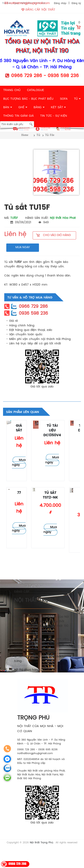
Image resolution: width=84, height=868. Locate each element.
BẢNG (39, 107)
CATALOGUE (36, 90)
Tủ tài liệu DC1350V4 (52, 431)
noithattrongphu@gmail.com (29, 3)
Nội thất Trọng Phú (41, 843)
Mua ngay (19, 463)
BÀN (8, 107)
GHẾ (23, 107)
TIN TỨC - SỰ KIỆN (54, 116)
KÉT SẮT (58, 107)
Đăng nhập (60, 3)
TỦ (77, 99)
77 (19, 493)
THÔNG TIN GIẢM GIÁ (18, 116)
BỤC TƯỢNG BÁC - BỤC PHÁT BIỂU (28, 99)
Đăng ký (76, 3)
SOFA (64, 99)
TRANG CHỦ (12, 90)
